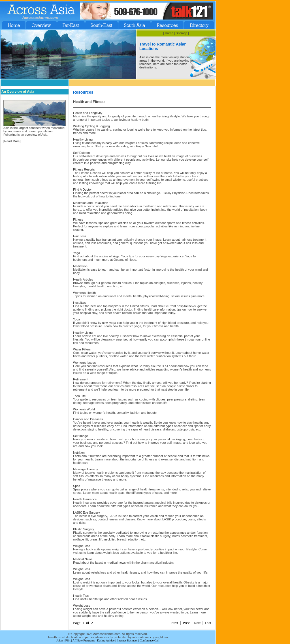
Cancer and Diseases (88, 419)
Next (198, 623)
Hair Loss (80, 236)
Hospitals (79, 303)
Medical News (83, 559)
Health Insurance (85, 499)
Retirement (81, 379)
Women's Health (84, 293)
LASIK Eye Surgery (87, 512)
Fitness (78, 219)
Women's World (84, 409)
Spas (77, 486)
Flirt (68, 640)
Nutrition (79, 453)
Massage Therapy (86, 469)
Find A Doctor (82, 189)
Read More (12, 141)
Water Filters (82, 349)
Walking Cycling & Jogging (91, 126)
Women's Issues (84, 363)
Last (208, 623)
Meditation (80, 266)
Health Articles (83, 279)
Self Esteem (81, 153)
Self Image (81, 436)
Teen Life (79, 396)
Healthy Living (83, 139)
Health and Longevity (88, 113)
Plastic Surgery (84, 529)
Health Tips (81, 596)
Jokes (60, 640)
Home (169, 33)
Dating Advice (106, 640)
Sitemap (181, 33)
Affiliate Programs (84, 640)
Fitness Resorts (84, 169)
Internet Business (127, 640)
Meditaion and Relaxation (91, 203)
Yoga (77, 253)
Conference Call (150, 640)
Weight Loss (82, 546)
